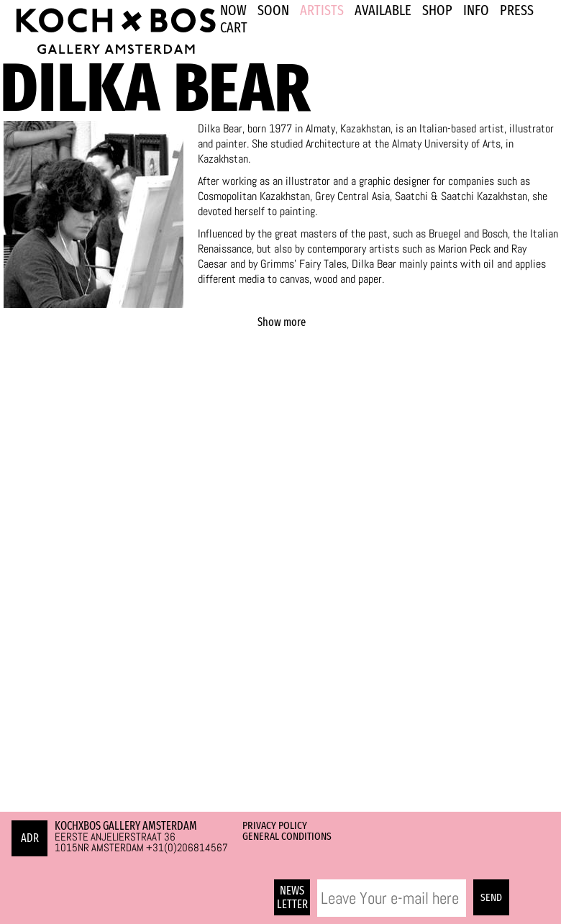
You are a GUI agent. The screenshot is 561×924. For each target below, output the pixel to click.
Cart (234, 27)
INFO (476, 10)
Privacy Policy (275, 825)
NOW (233, 10)
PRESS (517, 10)
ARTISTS (322, 10)
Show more (282, 322)
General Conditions (287, 836)
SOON (273, 10)
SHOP (437, 10)
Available (383, 10)
